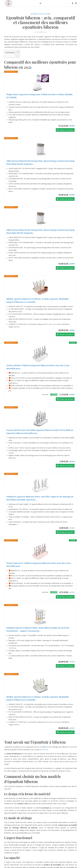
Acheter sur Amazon (66, 130)
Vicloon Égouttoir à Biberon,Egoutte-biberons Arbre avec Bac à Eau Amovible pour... (39, 531)
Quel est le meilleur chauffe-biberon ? (22, 823)
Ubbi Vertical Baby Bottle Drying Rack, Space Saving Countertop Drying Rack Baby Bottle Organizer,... (40, 162)
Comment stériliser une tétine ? (20, 831)
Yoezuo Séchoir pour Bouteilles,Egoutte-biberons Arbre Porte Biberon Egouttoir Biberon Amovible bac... (40, 432)
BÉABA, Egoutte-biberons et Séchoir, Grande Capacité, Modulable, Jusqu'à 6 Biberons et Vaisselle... (38, 300)
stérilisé (45, 682)
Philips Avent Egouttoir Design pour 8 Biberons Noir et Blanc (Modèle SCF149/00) (39, 96)
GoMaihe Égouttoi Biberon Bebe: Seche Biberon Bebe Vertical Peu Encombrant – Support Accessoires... (38, 579)
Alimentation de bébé (41, 14)
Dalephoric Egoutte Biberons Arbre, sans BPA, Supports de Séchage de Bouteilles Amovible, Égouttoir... (40, 481)
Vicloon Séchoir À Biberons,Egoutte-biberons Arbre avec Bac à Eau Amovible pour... (38, 367)
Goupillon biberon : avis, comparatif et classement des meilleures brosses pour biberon (42, 828)
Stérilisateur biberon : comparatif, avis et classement (28, 826)
